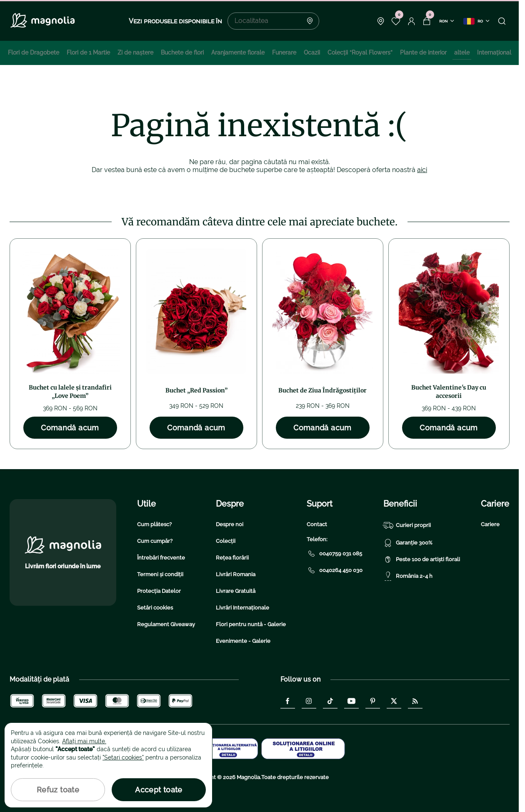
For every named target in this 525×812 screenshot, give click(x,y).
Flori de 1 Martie (88, 52)
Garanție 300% (408, 543)
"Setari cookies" (123, 757)
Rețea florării (232, 558)
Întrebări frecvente (161, 558)
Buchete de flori (182, 52)
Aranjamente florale (238, 52)
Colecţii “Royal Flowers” (360, 52)
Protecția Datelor (159, 591)
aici (422, 170)
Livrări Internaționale (242, 608)
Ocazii (312, 52)
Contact (317, 524)
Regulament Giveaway (166, 624)
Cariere (490, 524)
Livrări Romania (236, 574)
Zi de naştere (135, 52)
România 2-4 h (408, 576)
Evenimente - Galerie (243, 641)
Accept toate (159, 790)
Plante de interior (423, 52)
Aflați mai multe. (84, 741)
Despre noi (230, 524)
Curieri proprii (407, 525)
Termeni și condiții (160, 574)
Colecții (226, 541)
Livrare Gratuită (236, 591)
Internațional (494, 52)
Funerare (284, 52)
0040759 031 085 (334, 554)
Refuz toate (58, 790)
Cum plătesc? (154, 524)
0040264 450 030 (335, 570)
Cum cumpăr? (155, 541)
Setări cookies (155, 608)
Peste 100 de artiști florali (422, 560)
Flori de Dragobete (34, 52)
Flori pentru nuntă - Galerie (251, 624)
